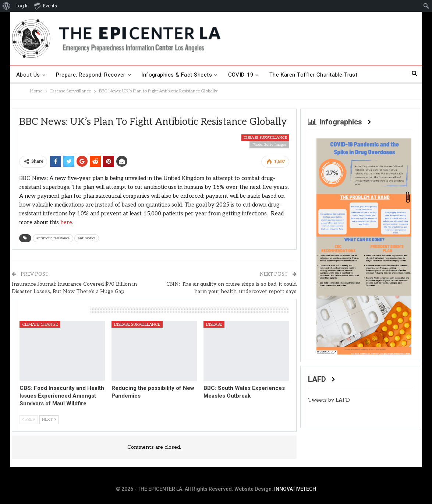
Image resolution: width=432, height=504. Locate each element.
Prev (29, 420)
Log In (22, 6)
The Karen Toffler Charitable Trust (314, 75)
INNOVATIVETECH (295, 489)
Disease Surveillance (265, 138)
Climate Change (40, 325)
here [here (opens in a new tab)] (66, 222)
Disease (214, 325)
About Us (28, 75)
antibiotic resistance (53, 238)
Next (49, 420)
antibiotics (87, 238)
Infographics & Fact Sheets (177, 75)
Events (46, 6)
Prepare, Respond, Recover (91, 75)
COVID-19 (241, 75)
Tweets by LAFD (329, 400)
